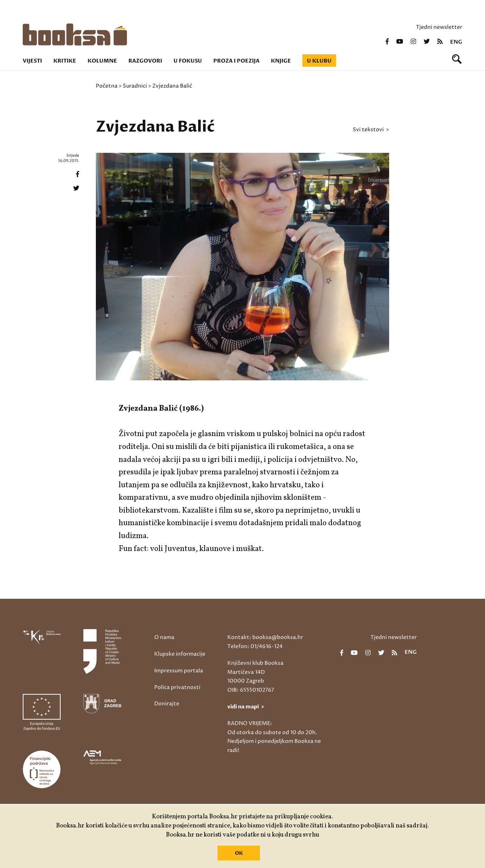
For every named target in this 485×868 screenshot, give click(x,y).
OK (239, 853)
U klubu (319, 61)
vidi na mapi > (246, 707)
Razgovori (145, 61)
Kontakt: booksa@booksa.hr (265, 637)
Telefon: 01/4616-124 (255, 646)
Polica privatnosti (177, 687)
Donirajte (167, 704)
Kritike (65, 61)
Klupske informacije (180, 654)
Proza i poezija (236, 61)
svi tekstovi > (371, 130)
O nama (164, 637)
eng (456, 42)
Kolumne (102, 61)
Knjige (281, 61)
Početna (107, 86)
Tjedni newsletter (439, 27)
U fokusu (188, 61)
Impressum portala (179, 671)
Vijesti (32, 61)
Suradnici (135, 86)
